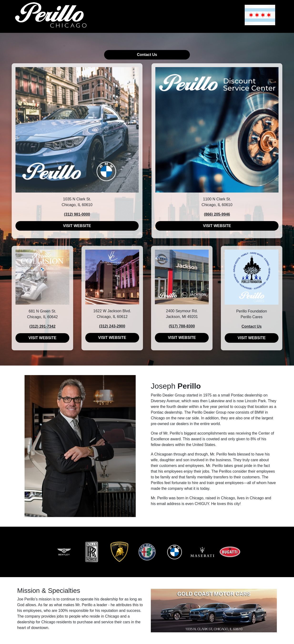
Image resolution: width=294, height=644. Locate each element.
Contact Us (147, 55)
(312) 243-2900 (112, 326)
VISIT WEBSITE (77, 226)
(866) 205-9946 (217, 214)
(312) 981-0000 (77, 214)
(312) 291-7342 (42, 326)
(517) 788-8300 (182, 326)
